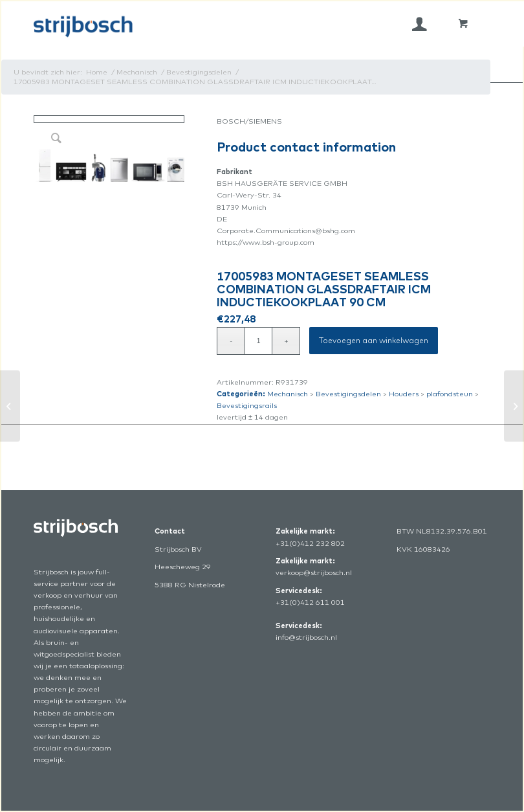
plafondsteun (450, 394)
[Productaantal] (258, 341)
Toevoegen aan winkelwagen (374, 340)
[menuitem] (420, 24)
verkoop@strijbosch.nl (314, 572)
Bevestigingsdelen (348, 394)
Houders (404, 394)
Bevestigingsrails (247, 405)
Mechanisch (288, 394)
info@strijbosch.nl (306, 637)
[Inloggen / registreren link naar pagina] (420, 24)
